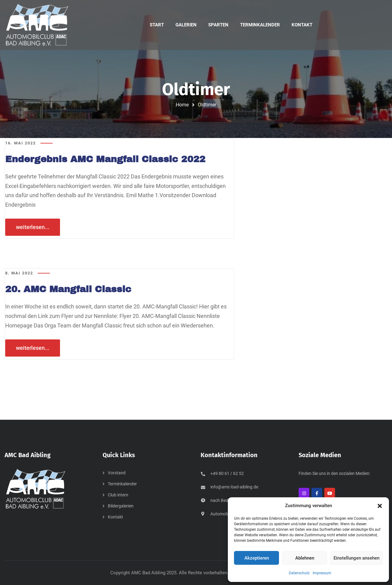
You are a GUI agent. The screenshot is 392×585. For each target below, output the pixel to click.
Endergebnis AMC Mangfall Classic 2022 (106, 159)
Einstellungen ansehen (356, 558)
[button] (380, 506)
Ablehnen (305, 558)
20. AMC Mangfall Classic (69, 289)
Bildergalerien (121, 506)
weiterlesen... (33, 227)
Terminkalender (122, 484)
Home (182, 105)
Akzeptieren (257, 558)
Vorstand (117, 473)
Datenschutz (299, 573)
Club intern (118, 495)
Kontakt (115, 517)
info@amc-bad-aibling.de (234, 487)
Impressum (322, 573)
